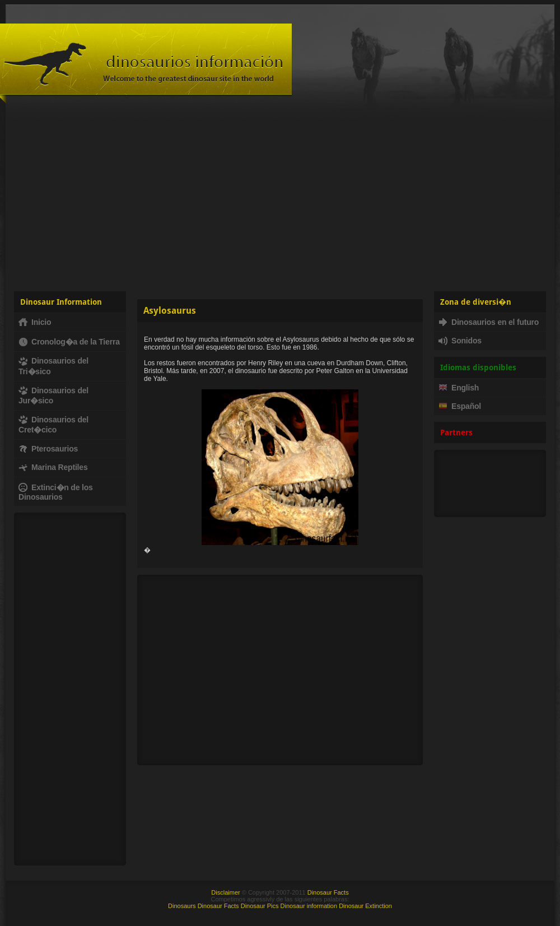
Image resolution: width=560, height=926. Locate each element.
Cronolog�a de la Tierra (69, 342)
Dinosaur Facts (328, 892)
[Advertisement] (280, 196)
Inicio (35, 322)
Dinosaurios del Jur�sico (53, 395)
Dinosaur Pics (260, 906)
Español (460, 406)
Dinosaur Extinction (365, 906)
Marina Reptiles (53, 467)
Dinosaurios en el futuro (489, 322)
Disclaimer (225, 892)
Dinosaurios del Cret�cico (53, 425)
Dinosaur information (309, 906)
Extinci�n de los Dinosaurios (56, 492)
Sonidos (460, 341)
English (459, 388)
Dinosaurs (182, 906)
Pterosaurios (48, 449)
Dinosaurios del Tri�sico (53, 366)
